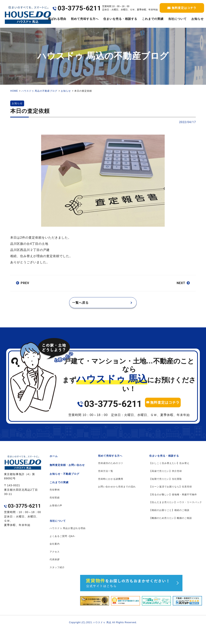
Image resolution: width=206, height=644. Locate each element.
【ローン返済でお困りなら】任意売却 (171, 501)
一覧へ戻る (83, 304)
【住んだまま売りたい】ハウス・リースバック (176, 517)
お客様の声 (56, 520)
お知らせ (66, 91)
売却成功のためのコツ (111, 478)
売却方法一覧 (106, 486)
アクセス (55, 566)
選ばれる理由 (57, 19)
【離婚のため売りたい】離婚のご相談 (171, 532)
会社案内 (55, 558)
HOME (14, 91)
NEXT (181, 283)
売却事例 (55, 504)
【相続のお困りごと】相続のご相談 (169, 525)
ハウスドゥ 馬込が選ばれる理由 (68, 543)
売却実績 (55, 512)
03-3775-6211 (113, 407)
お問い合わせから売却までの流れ (117, 501)
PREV (25, 283)
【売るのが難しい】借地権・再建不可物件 (173, 509)
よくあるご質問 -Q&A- (63, 551)
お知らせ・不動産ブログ (64, 488)
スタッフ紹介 (57, 582)
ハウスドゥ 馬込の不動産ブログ (39, 91)
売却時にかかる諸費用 (111, 493)
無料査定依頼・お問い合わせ (67, 479)
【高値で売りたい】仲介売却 (166, 486)
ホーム (54, 471)
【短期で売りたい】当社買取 (166, 493)
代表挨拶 (55, 574)
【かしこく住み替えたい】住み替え (169, 478)
